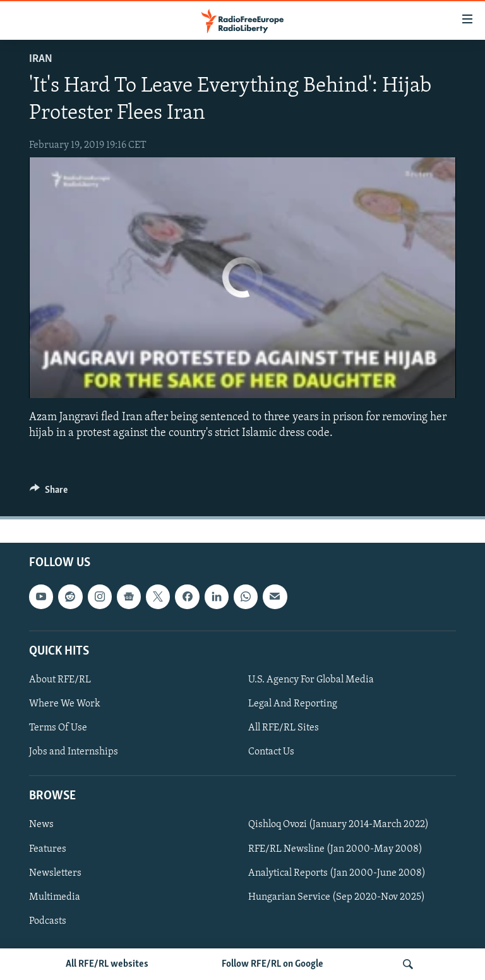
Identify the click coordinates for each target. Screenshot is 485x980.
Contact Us (271, 752)
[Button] (49, 493)
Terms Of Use (58, 728)
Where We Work (65, 704)
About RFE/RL (60, 680)
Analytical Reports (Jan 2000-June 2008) (337, 873)
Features (48, 849)
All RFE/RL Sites (284, 728)
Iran (41, 59)
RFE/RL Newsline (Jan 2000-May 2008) (335, 849)
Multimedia (55, 897)
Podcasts (48, 921)
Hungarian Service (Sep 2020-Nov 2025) (337, 897)
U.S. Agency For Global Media (311, 680)
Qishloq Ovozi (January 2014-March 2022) (338, 825)
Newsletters (55, 873)
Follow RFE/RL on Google (272, 964)
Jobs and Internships (74, 752)
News (41, 825)
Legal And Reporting (293, 704)
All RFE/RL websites (107, 964)
